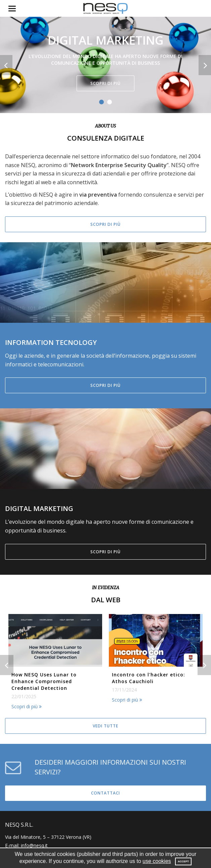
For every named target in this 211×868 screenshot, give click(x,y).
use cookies (157, 861)
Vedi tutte (105, 726)
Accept (183, 861)
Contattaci (105, 793)
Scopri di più (105, 83)
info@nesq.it (34, 845)
